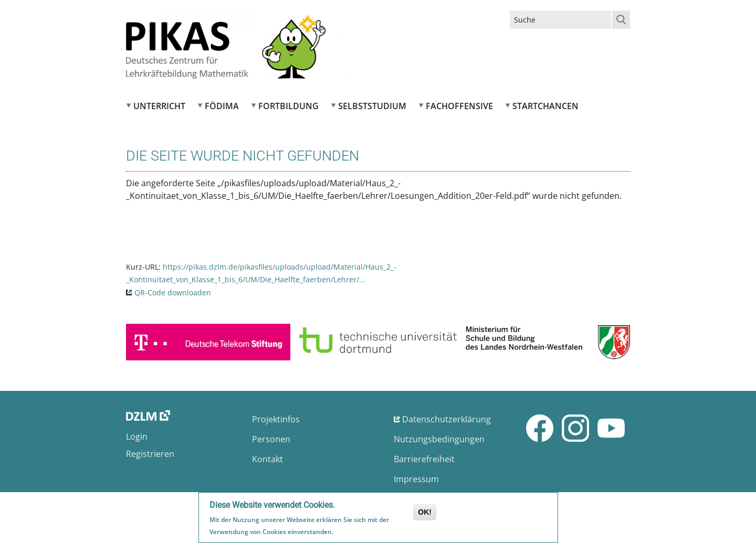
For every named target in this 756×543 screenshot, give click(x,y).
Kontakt (267, 459)
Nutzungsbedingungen (439, 439)
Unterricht (159, 106)
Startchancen (545, 106)
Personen (271, 439)
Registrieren (150, 454)
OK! (425, 512)
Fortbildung (288, 106)
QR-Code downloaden (173, 292)
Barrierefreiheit (424, 459)
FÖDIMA (222, 106)
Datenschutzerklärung (447, 419)
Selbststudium (372, 106)
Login (137, 436)
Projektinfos (276, 419)
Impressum (416, 479)
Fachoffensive (459, 106)
